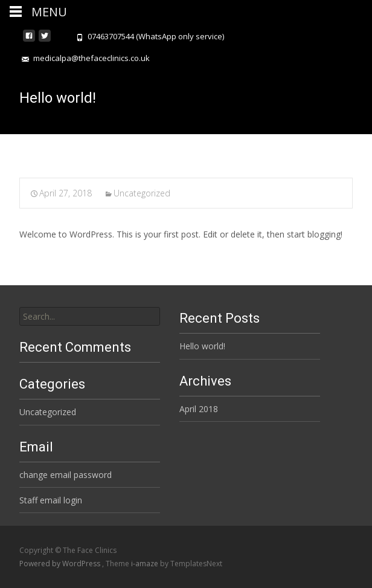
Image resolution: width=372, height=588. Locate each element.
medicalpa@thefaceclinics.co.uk (91, 58)
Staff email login (51, 500)
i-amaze (146, 564)
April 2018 (199, 409)
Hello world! (202, 346)
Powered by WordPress (61, 564)
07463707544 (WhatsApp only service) (156, 36)
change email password (66, 475)
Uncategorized (142, 193)
